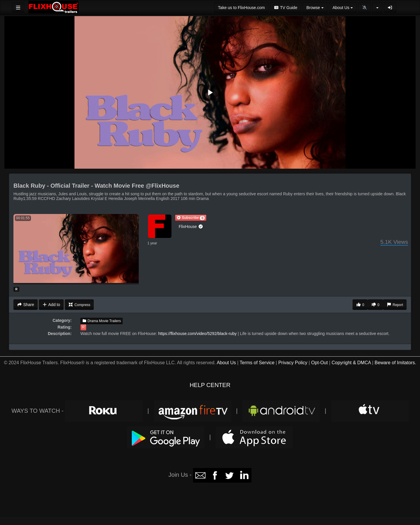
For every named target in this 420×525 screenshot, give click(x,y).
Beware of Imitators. (395, 363)
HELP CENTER (210, 385)
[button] (191, 218)
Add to (51, 305)
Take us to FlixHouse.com (241, 8)
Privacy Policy (293, 363)
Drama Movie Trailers (101, 321)
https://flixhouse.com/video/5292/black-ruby (197, 334)
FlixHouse (191, 227)
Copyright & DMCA (351, 363)
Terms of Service (257, 363)
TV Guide (286, 8)
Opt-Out (319, 363)
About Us (226, 363)
